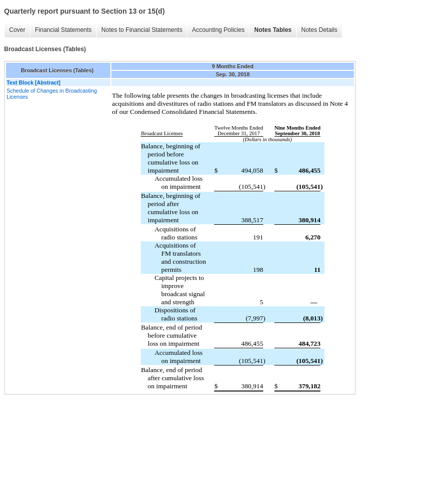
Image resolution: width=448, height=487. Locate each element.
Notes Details (319, 30)
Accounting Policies (218, 30)
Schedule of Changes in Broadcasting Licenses (52, 94)
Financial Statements (63, 30)
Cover (17, 30)
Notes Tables (273, 30)
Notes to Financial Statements (142, 30)
